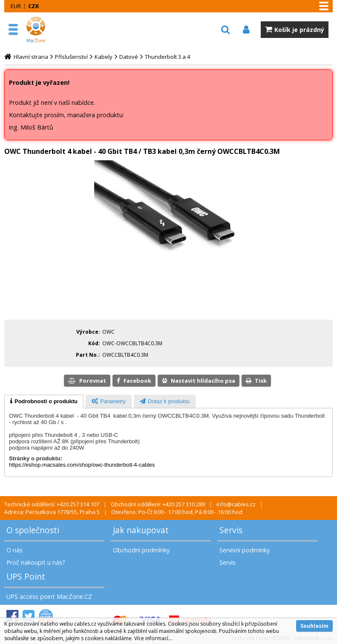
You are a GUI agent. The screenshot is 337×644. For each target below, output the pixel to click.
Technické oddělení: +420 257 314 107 (52, 504)
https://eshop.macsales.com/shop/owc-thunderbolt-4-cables (82, 465)
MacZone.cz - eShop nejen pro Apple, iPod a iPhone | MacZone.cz (45, 29)
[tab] (44, 401)
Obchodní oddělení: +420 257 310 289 (158, 504)
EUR (16, 6)
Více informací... (153, 638)
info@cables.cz (236, 504)
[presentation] (44, 401)
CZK (33, 6)
